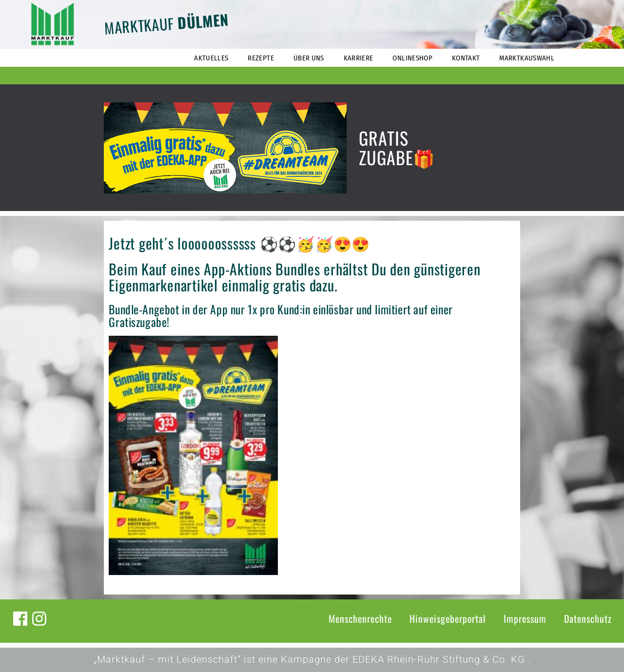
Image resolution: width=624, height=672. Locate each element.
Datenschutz (588, 618)
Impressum (525, 618)
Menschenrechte (360, 618)
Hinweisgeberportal (448, 618)
